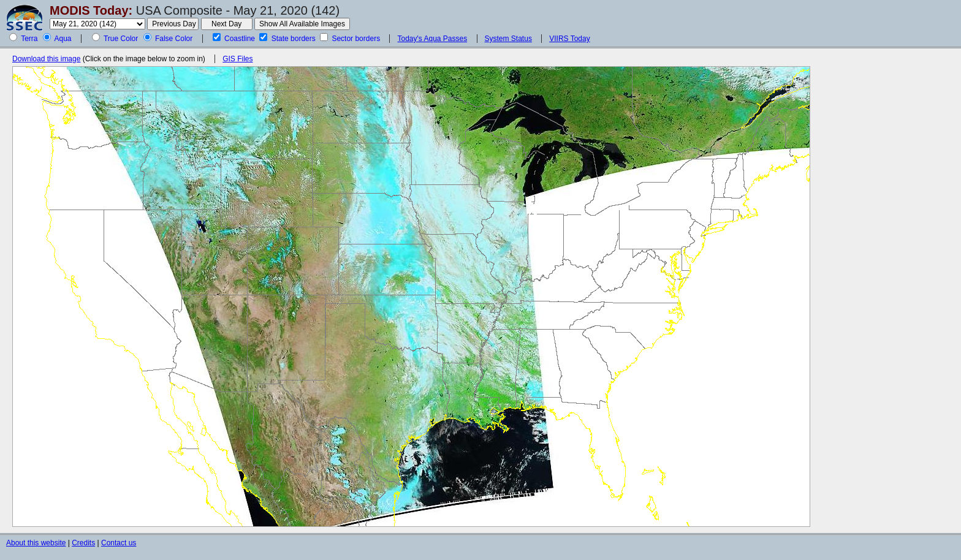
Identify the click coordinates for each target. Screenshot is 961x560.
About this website (36, 543)
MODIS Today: (91, 10)
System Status (508, 39)
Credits (83, 543)
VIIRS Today (569, 39)
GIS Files (237, 59)
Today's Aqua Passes (432, 39)
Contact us (119, 543)
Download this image (46, 59)
